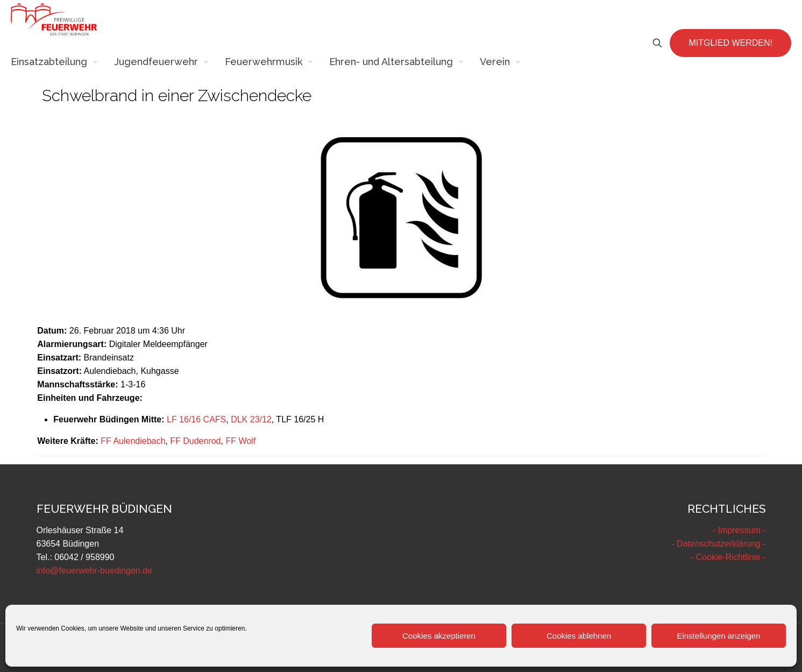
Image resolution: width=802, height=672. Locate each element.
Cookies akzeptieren (439, 636)
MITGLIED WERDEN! (730, 43)
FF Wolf (240, 441)
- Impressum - (739, 530)
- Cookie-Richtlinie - (728, 557)
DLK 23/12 (251, 419)
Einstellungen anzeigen (718, 636)
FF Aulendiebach (133, 441)
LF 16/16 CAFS (196, 419)
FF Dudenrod (195, 441)
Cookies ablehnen (579, 636)
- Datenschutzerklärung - (718, 544)
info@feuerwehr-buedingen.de (95, 571)
